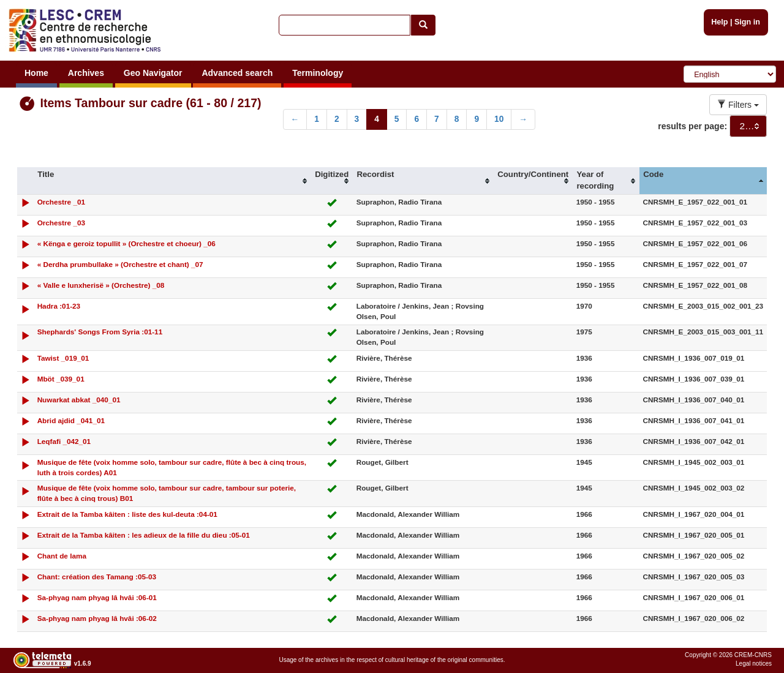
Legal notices (754, 664)
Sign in (747, 22)
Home (36, 73)
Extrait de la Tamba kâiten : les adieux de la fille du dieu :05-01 (144, 535)
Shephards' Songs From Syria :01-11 (100, 332)
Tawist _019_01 (63, 358)
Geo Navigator (153, 73)
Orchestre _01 (61, 202)
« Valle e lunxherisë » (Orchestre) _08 (101, 285)
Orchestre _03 (61, 223)
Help (719, 22)
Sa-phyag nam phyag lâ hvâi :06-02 (97, 618)
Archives (86, 73)
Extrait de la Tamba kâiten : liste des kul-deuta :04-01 (127, 514)
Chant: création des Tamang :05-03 (97, 577)
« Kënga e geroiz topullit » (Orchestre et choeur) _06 (126, 243)
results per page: (692, 126)
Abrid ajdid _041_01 (71, 420)
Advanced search (237, 73)
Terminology (318, 73)
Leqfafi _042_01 (64, 441)
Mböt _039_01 (61, 379)
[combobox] (748, 126)
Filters (738, 105)
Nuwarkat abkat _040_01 (79, 400)
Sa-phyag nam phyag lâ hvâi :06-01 (97, 597)
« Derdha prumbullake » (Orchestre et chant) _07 (120, 264)
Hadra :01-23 (59, 306)
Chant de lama (62, 556)
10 (499, 119)
